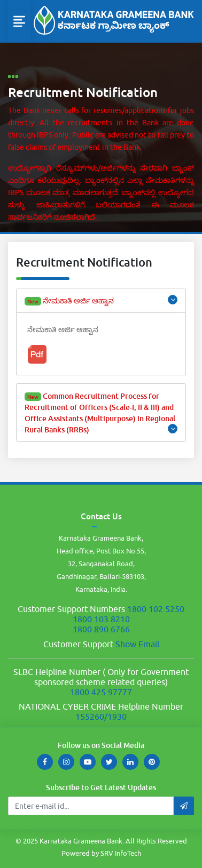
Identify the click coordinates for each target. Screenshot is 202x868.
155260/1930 (101, 717)
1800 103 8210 (101, 619)
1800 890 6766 (101, 629)
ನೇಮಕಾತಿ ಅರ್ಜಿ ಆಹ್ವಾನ (101, 300)
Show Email (137, 644)
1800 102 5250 (156, 609)
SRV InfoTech (121, 853)
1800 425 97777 (101, 692)
